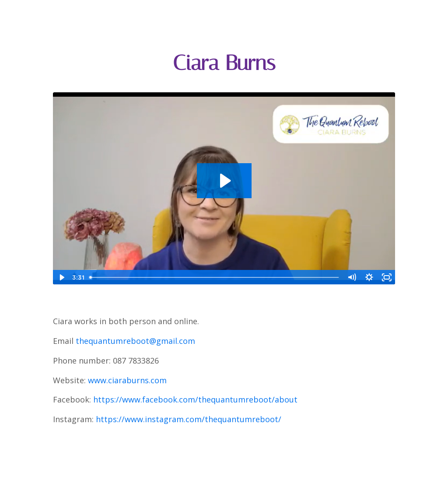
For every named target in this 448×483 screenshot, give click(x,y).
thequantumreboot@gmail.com (135, 341)
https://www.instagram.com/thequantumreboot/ (189, 419)
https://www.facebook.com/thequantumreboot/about (195, 399)
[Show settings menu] (369, 277)
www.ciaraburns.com (127, 380)
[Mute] (352, 277)
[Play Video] (61, 277)
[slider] (215, 277)
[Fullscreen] (387, 277)
